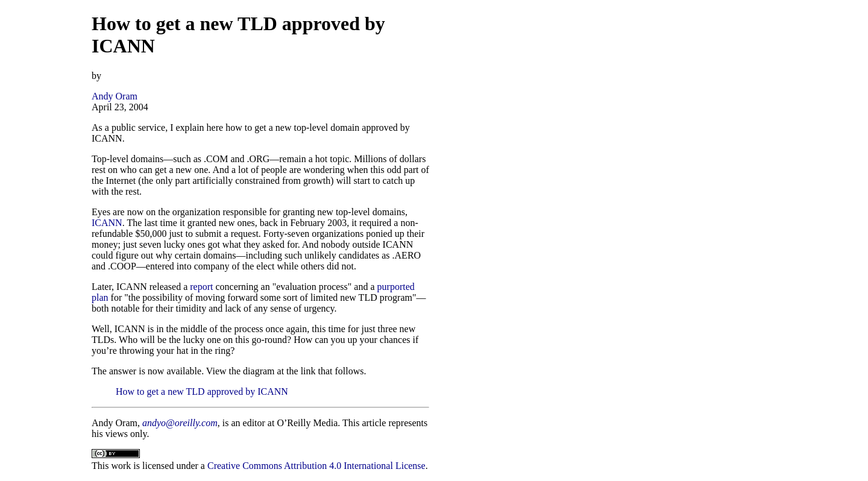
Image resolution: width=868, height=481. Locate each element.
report (201, 287)
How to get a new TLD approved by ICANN (202, 391)
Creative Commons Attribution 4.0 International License (316, 466)
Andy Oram (115, 96)
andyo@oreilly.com (180, 423)
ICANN (107, 223)
